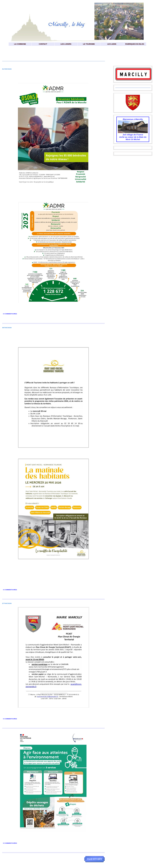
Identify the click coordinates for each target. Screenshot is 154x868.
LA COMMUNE (20, 44)
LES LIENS (112, 44)
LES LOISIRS (66, 44)
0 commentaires (10, 314)
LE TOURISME (89, 44)
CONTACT (43, 44)
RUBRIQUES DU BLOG (135, 44)
